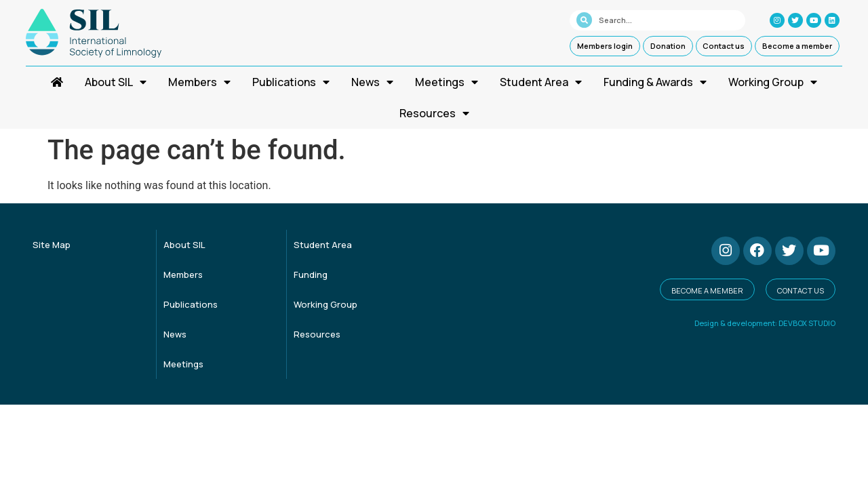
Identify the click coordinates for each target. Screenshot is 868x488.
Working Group (773, 82)
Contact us (724, 46)
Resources (434, 113)
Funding (311, 274)
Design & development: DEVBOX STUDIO (765, 323)
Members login (605, 46)
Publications (291, 82)
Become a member (797, 46)
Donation (668, 46)
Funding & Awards (655, 82)
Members (199, 82)
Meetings (447, 82)
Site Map (52, 245)
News (372, 82)
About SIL (116, 82)
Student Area (541, 82)
